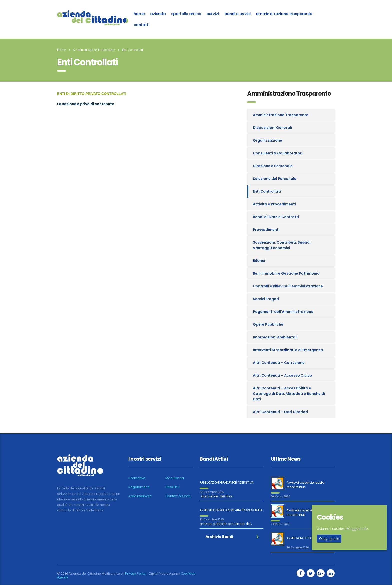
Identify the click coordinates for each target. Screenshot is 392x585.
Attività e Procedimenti (274, 204)
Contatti (141, 25)
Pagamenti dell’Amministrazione (283, 312)
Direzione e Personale (273, 166)
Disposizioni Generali (272, 128)
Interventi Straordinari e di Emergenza (288, 350)
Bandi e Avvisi (237, 14)
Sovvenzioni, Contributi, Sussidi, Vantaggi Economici (282, 245)
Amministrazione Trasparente (284, 14)
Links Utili (172, 487)
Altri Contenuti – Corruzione (279, 363)
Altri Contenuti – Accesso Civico (283, 375)
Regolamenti (139, 487)
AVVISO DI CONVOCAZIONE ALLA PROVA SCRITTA (231, 510)
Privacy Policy (135, 573)
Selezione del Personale (275, 179)
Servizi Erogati (266, 299)
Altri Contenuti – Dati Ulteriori (280, 412)
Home (62, 50)
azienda (158, 14)
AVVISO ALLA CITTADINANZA (305, 538)
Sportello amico (186, 14)
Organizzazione (268, 140)
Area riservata (140, 496)
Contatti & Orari (178, 496)
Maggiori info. (358, 529)
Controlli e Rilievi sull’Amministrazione (288, 286)
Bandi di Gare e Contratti (276, 217)
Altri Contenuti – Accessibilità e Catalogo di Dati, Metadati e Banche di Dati (289, 394)
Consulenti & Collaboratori (278, 153)
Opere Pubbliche (268, 324)
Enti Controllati (267, 191)
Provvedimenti (266, 230)
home (139, 14)
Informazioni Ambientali (275, 337)
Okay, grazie (329, 539)
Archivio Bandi (232, 537)
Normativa (137, 478)
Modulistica (175, 478)
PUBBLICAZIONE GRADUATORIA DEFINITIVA (226, 483)
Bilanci (259, 261)
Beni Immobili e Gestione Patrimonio (286, 273)
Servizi (213, 14)
